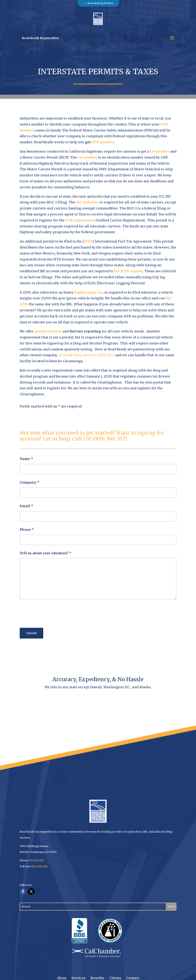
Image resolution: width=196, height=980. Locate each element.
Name (26, 459)
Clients (115, 978)
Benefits (97, 978)
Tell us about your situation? (46, 553)
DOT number (102, 142)
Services (78, 978)
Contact (133, 978)
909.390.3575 (36, 860)
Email (26, 506)
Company (30, 482)
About (62, 978)
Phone (27, 529)
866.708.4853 (40, 866)
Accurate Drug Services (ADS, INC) (86, 355)
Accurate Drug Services (100, 3)
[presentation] (51, 614)
